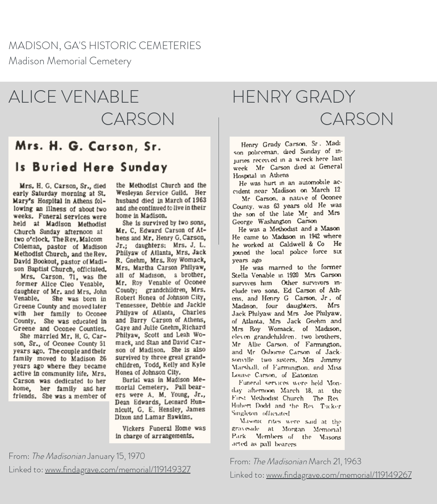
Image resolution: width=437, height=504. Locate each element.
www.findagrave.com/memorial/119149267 (339, 475)
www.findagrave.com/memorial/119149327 (118, 469)
